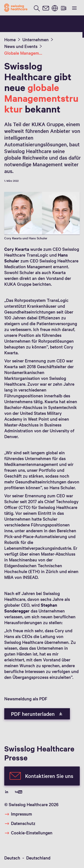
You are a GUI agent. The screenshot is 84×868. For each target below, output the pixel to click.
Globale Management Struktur (24, 53)
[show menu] (74, 8)
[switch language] (55, 8)
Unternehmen (36, 39)
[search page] (37, 8)
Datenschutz (23, 823)
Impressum (22, 814)
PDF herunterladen (37, 714)
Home (10, 39)
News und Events (21, 46)
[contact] (46, 8)
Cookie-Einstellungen (32, 833)
